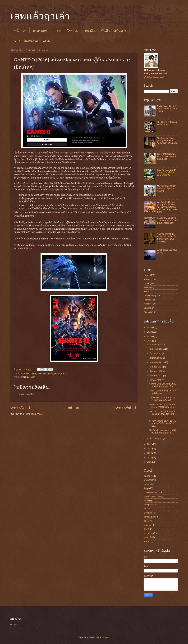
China (147, 521)
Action (147, 287)
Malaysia (148, 525)
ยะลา (146, 500)
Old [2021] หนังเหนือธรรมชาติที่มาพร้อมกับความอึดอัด (167, 157)
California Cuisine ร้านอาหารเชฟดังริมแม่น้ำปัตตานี (162, 399)
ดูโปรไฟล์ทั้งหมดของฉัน (155, 77)
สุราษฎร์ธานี (150, 533)
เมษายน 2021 (156, 358)
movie (50, 374)
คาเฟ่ (57, 31)
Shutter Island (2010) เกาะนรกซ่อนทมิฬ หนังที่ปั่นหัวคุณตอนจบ (167, 220)
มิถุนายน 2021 (156, 367)
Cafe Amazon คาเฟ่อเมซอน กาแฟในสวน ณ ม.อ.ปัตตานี (167, 173)
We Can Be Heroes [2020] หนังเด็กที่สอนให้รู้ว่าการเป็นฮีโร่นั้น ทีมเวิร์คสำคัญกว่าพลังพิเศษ (167, 207)
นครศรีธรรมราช (151, 496)
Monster (148, 304)
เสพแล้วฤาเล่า (40, 16)
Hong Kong (149, 505)
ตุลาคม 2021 (156, 380)
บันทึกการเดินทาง (114, 31)
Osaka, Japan (29, 377)
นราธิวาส (148, 513)
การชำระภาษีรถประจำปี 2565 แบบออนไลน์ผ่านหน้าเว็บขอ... (163, 423)
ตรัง (146, 509)
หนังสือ (90, 31)
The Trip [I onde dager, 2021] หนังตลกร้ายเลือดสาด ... (162, 431)
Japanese (42, 374)
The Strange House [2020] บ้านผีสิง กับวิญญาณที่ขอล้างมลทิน (167, 141)
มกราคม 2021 (156, 345)
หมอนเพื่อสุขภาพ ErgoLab (32, 41)
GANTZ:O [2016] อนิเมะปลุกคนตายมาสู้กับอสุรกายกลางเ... (163, 414)
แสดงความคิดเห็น (26, 395)
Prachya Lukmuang (157, 70)
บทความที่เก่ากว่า (126, 408)
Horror (33, 374)
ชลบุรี (147, 529)
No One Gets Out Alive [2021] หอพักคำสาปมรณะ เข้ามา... (163, 385)
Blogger (106, 638)
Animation (149, 312)
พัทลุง (146, 488)
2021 (150, 341)
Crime (147, 283)
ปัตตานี (147, 476)
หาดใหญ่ (148, 480)
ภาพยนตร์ (40, 31)
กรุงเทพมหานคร (151, 492)
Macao (147, 541)
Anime (27, 374)
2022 (150, 444)
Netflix (57, 374)
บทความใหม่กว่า (21, 408)
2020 (150, 336)
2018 (150, 327)
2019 (150, 332)
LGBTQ (147, 308)
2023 (150, 449)
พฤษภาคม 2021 (157, 362)
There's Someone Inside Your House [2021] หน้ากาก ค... (163, 406)
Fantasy (148, 300)
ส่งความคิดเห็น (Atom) (33, 414)
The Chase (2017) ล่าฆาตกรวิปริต (167, 123)
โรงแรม (73, 31)
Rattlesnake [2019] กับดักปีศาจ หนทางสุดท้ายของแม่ (167, 109)
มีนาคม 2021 (156, 353)
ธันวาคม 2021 (156, 438)
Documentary (150, 296)
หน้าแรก (20, 31)
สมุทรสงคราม (150, 517)
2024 (150, 453)
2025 (150, 458)
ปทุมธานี (148, 537)
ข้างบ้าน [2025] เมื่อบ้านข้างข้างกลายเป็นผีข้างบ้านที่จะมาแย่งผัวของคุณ (167, 238)
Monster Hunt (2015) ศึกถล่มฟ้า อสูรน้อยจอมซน (167, 188)
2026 (150, 462)
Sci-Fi (64, 374)
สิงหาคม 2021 (156, 371)
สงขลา (147, 484)
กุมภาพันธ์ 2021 (157, 349)
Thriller (147, 279)
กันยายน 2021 (156, 376)
